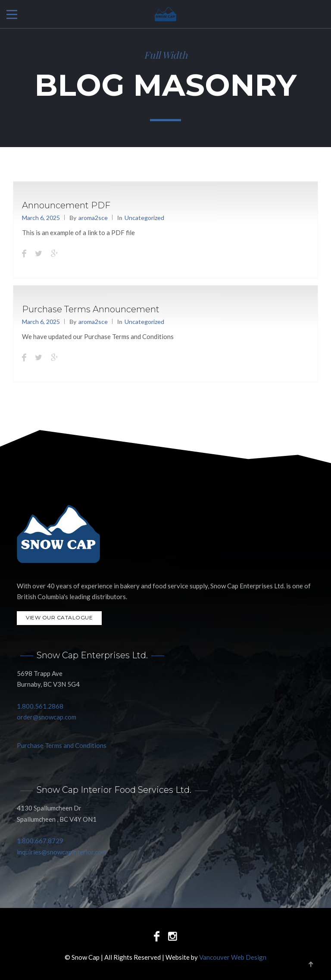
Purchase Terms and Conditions (62, 745)
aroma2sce (93, 218)
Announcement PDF (66, 205)
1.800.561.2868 (40, 706)
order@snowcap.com (47, 717)
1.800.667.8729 (40, 841)
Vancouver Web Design (233, 957)
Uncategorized (144, 218)
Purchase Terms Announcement (91, 309)
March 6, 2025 (41, 218)
